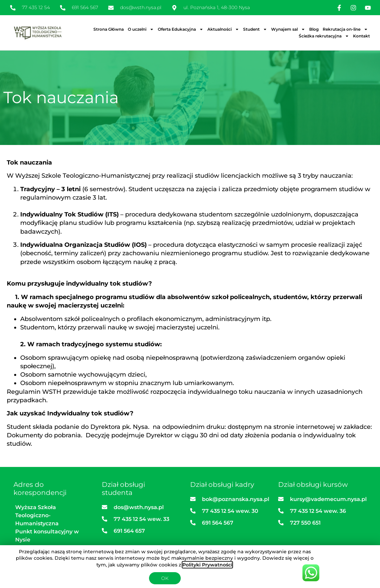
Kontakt (361, 36)
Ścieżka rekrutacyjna (324, 36)
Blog (314, 29)
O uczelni (141, 29)
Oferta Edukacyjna (181, 29)
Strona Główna (109, 29)
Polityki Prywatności (207, 565)
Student (255, 29)
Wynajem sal (288, 29)
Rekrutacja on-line (345, 29)
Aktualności (223, 29)
